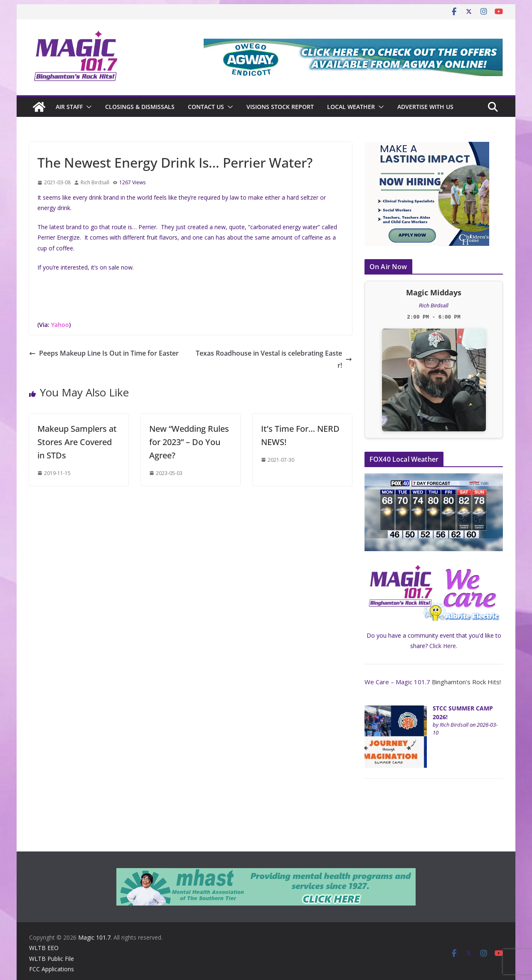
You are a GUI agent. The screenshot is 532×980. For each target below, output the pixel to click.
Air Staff (69, 107)
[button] (87, 107)
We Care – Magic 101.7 (397, 682)
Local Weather (351, 107)
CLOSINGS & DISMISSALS (140, 107)
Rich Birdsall (95, 182)
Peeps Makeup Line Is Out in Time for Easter (104, 353)
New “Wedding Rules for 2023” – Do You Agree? (189, 442)
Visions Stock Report (280, 107)
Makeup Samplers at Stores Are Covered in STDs (77, 442)
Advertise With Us (425, 107)
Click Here (443, 646)
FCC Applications (52, 969)
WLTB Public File (52, 959)
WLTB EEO (44, 948)
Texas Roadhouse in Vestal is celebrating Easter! (274, 359)
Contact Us (206, 107)
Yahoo (60, 325)
